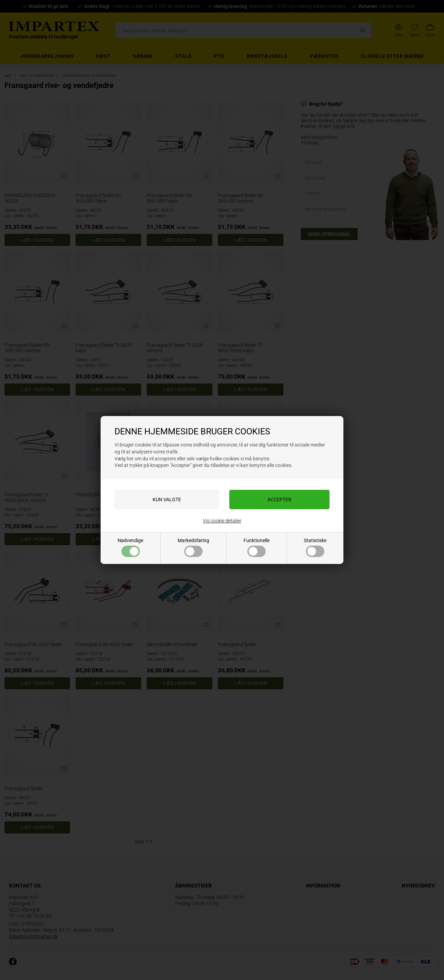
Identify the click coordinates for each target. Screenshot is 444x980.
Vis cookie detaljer (222, 521)
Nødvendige (130, 547)
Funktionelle (257, 547)
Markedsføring (193, 547)
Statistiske (315, 547)
